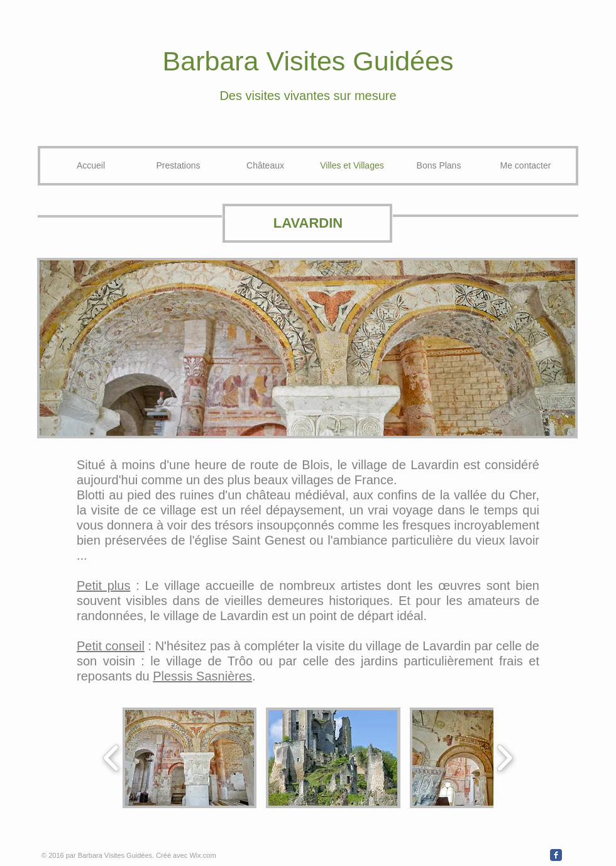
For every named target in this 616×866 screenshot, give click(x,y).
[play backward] (112, 758)
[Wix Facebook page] (556, 855)
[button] (190, 758)
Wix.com (202, 855)
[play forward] (504, 758)
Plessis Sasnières (202, 676)
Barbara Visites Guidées (308, 61)
